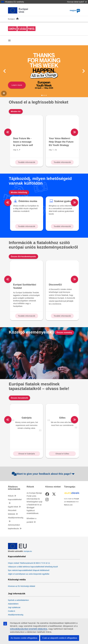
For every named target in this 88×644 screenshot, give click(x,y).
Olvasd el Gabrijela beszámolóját (27, 454)
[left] (8, 132)
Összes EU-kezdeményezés (23, 256)
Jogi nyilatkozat (14, 607)
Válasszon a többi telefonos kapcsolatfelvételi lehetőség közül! (33, 567)
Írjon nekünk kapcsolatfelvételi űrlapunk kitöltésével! (29, 570)
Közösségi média (17, 580)
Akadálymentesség (16, 518)
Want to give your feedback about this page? (43, 474)
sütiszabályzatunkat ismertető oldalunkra (29, 629)
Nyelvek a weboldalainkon (18, 600)
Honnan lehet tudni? (77, 2)
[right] (81, 132)
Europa (11, 19)
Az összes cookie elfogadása (24, 638)
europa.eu (28, 551)
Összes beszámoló (19, 398)
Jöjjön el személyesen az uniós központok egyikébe (29, 574)
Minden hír (16, 111)
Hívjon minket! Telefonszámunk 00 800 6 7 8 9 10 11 (29, 563)
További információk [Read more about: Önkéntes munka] (27, 226)
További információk (27, 162)
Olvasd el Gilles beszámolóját (62, 454)
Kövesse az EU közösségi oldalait (22, 586)
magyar (75, 10)
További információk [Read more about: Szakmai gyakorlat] (62, 226)
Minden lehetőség (19, 192)
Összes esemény (64, 333)
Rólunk (11, 496)
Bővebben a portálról (32, 520)
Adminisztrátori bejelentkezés (14, 527)
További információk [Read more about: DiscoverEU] (62, 316)
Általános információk (14, 488)
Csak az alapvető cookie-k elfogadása (60, 638)
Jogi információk (17, 594)
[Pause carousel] (4, 93)
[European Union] (17, 549)
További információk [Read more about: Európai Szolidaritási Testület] (27, 316)
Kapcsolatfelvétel (15, 499)
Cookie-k (12, 611)
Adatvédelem (13, 604)
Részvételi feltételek (12, 512)
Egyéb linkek (13, 507)
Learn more (17, 85)
